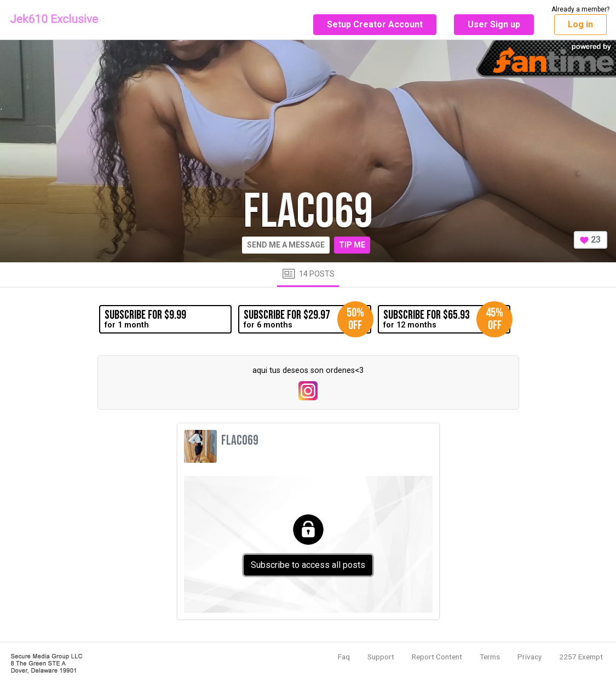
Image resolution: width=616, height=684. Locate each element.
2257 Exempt (581, 657)
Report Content (437, 657)
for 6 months (307, 319)
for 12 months (447, 319)
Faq (344, 657)
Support (381, 657)
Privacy (529, 657)
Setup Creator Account (375, 24)
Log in (580, 24)
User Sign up (494, 24)
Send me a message (286, 245)
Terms (490, 657)
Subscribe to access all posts (308, 565)
